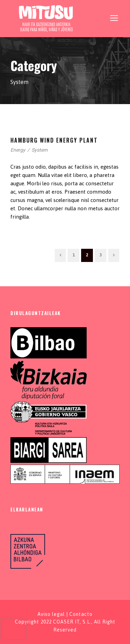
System (40, 150)
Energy (18, 150)
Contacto (81, 614)
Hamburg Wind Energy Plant (54, 140)
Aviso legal (51, 614)
